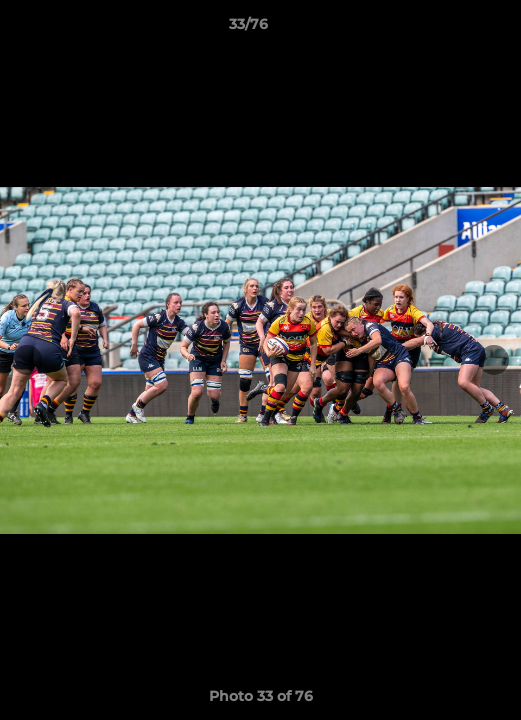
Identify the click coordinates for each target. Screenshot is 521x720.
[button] (449, 29)
